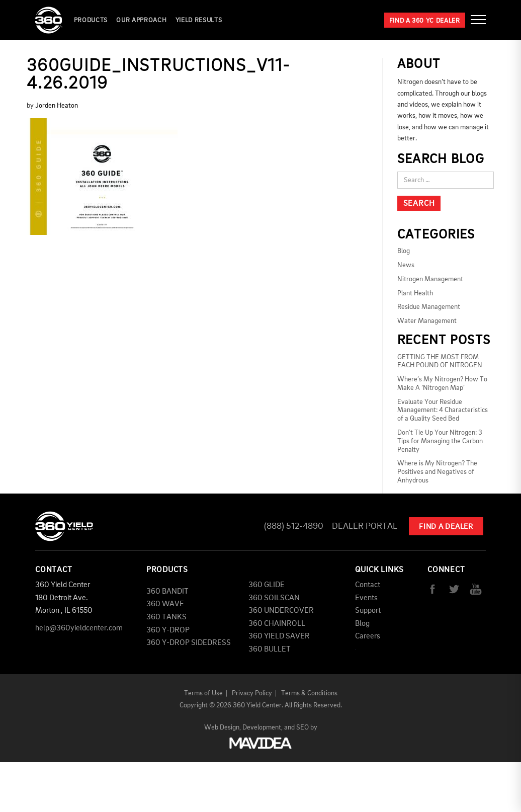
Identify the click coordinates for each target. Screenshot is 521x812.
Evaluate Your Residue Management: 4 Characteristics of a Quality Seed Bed (443, 411)
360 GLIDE (267, 585)
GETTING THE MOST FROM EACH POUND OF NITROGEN (440, 361)
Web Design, (223, 727)
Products (91, 20)
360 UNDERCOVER (281, 611)
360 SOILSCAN (274, 598)
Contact (368, 585)
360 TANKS (166, 617)
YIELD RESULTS (199, 20)
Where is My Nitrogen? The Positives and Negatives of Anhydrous (437, 472)
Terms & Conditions (309, 693)
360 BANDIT (167, 592)
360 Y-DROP (168, 630)
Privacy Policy (252, 693)
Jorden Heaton (57, 106)
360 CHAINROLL (277, 624)
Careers (368, 636)
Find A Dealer (446, 527)
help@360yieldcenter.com (79, 628)
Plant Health (415, 293)
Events (366, 598)
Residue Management (429, 307)
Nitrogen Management (430, 279)
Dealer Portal (365, 526)
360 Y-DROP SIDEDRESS (189, 643)
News (406, 265)
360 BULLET (270, 649)
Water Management (427, 321)
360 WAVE (165, 604)
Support (368, 611)
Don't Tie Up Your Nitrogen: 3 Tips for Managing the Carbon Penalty (440, 441)
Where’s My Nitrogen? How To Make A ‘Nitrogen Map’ (442, 384)
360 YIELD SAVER (279, 636)
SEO (302, 727)
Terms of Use (203, 693)
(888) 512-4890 (294, 526)
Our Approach (141, 20)
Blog (404, 251)
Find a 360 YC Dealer (425, 21)
